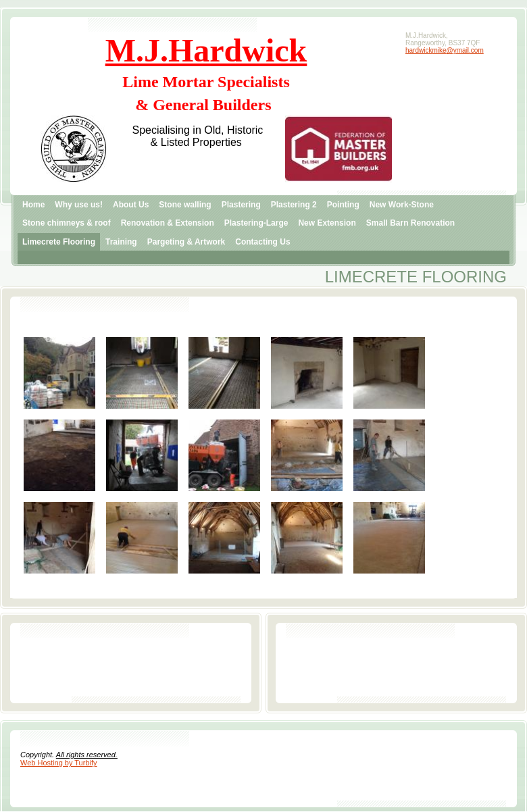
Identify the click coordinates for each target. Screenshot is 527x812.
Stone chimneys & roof (67, 223)
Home (33, 205)
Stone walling (185, 205)
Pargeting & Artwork (186, 242)
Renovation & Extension (168, 223)
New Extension (327, 223)
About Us (131, 205)
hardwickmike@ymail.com (445, 50)
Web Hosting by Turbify (59, 763)
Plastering (241, 205)
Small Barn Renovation (410, 223)
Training (121, 242)
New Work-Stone (402, 205)
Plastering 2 (294, 205)
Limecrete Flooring (59, 242)
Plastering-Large (256, 223)
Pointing (343, 205)
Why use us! (79, 205)
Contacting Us (262, 242)
